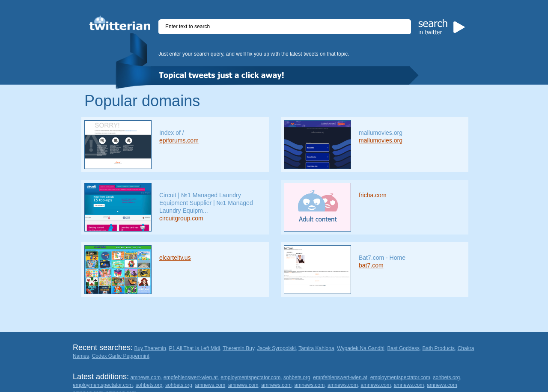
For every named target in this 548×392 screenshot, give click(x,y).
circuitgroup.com (181, 218)
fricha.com (373, 195)
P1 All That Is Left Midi (195, 348)
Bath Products (439, 348)
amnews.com (145, 377)
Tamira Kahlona (316, 348)
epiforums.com (179, 140)
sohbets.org (297, 377)
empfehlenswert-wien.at (191, 377)
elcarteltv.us (175, 258)
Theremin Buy (238, 348)
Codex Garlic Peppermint (121, 356)
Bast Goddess (404, 348)
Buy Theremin (150, 348)
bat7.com (371, 265)
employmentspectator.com (250, 377)
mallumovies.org (381, 140)
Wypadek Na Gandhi (361, 348)
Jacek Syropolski (277, 348)
